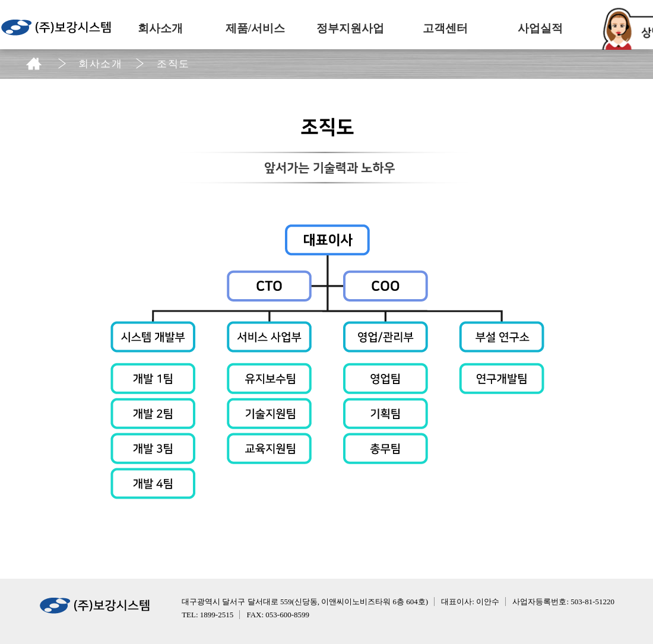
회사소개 (160, 28)
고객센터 (445, 28)
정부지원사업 (350, 28)
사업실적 (540, 28)
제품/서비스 (255, 28)
